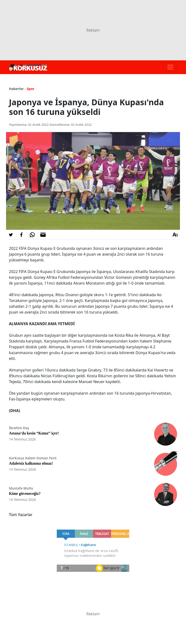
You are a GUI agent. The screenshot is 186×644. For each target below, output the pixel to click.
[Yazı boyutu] (175, 235)
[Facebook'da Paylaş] (21, 235)
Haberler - (17, 89)
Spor (31, 89)
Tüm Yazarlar (21, 515)
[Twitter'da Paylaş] (11, 235)
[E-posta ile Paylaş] (43, 235)
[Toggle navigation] (170, 67)
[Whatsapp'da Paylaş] (32, 235)
